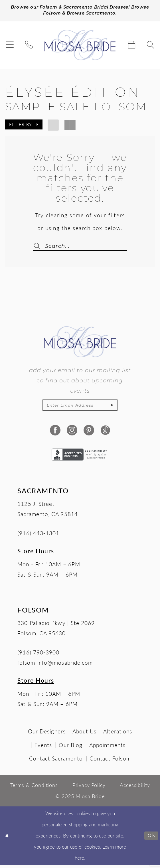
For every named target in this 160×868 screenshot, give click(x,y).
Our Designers (47, 734)
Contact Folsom (110, 761)
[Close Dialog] (8, 839)
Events (43, 748)
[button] (10, 46)
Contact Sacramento (56, 761)
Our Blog (71, 748)
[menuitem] (10, 46)
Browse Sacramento (103, 15)
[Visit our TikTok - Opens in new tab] (105, 433)
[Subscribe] (115, 407)
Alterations (118, 734)
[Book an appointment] (132, 46)
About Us (85, 734)
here (79, 861)
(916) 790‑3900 (38, 655)
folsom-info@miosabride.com (55, 665)
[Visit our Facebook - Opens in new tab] (55, 433)
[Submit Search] (41, 248)
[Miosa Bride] (80, 46)
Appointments (107, 748)
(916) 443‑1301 (38, 536)
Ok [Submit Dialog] (151, 839)
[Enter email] (80, 407)
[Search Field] (80, 248)
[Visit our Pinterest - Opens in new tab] (89, 433)
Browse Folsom (49, 15)
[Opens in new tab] (80, 457)
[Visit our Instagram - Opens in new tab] (71, 433)
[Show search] (150, 46)
